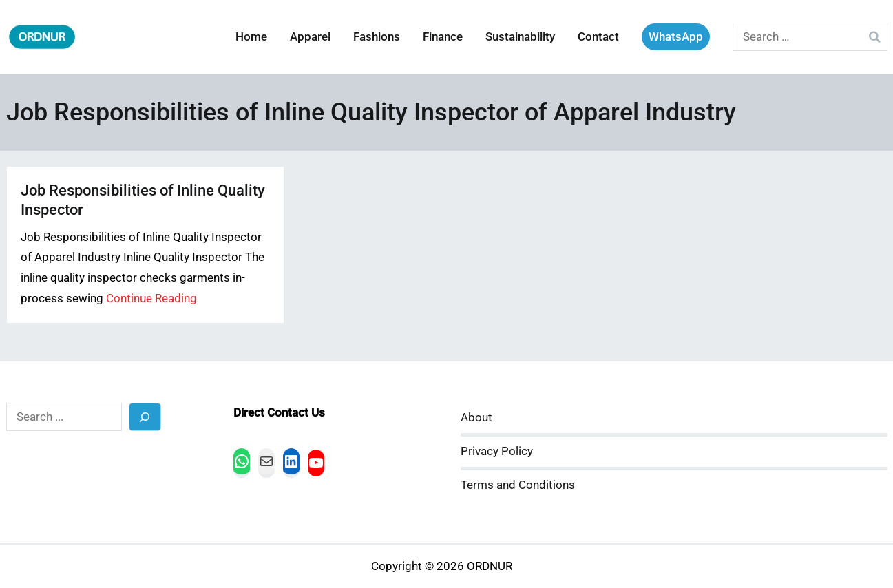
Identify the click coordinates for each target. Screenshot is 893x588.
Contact (598, 37)
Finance (443, 37)
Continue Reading (151, 298)
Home (251, 37)
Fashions (377, 37)
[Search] (145, 417)
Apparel (310, 37)
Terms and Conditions (518, 485)
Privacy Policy (497, 451)
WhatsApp (676, 37)
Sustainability (520, 37)
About (476, 418)
